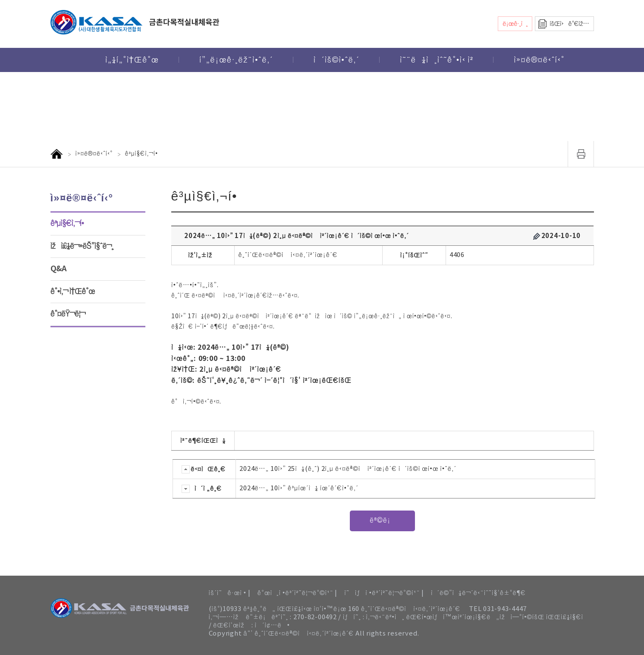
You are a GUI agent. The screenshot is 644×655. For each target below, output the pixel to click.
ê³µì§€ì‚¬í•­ (67, 223)
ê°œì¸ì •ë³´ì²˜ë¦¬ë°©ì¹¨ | (297, 593)
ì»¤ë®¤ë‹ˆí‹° (539, 60)
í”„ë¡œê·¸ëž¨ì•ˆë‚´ (236, 60)
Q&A (58, 269)
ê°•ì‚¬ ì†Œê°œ (73, 291)
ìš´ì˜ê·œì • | (230, 593)
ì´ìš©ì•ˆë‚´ (336, 60)
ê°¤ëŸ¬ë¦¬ (68, 314)
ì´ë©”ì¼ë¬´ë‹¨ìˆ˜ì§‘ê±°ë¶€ (478, 593)
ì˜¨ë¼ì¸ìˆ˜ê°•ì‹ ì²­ (437, 60)
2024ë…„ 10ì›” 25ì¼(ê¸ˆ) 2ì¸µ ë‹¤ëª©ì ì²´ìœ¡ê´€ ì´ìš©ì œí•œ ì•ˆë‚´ (348, 469)
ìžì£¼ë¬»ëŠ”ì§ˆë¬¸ (82, 246)
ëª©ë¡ (382, 520)
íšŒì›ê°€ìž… (569, 24)
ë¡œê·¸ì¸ (515, 24)
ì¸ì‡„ (581, 154)
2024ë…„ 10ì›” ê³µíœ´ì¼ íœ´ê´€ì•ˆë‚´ (299, 488)
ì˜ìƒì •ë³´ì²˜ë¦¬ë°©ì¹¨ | (384, 593)
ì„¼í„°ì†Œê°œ (132, 60)
